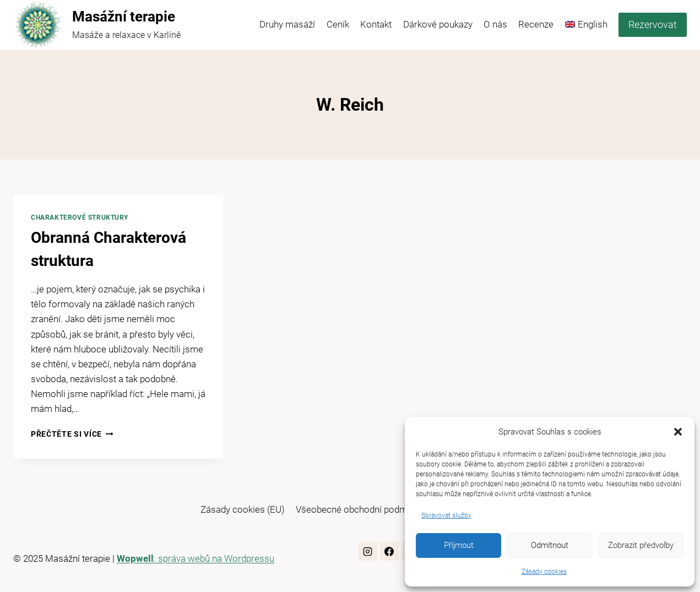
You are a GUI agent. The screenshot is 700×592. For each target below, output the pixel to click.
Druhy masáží (287, 24)
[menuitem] (586, 25)
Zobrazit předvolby (641, 545)
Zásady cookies (544, 572)
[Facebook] (389, 551)
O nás (495, 24)
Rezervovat (653, 25)
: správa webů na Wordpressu (196, 558)
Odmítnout (550, 545)
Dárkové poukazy (438, 24)
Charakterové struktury (80, 218)
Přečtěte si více (72, 434)
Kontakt (376, 24)
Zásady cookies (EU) (243, 509)
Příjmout (459, 545)
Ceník (338, 24)
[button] (678, 432)
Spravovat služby (446, 515)
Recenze (536, 24)
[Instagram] (368, 551)
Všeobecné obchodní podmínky (360, 509)
